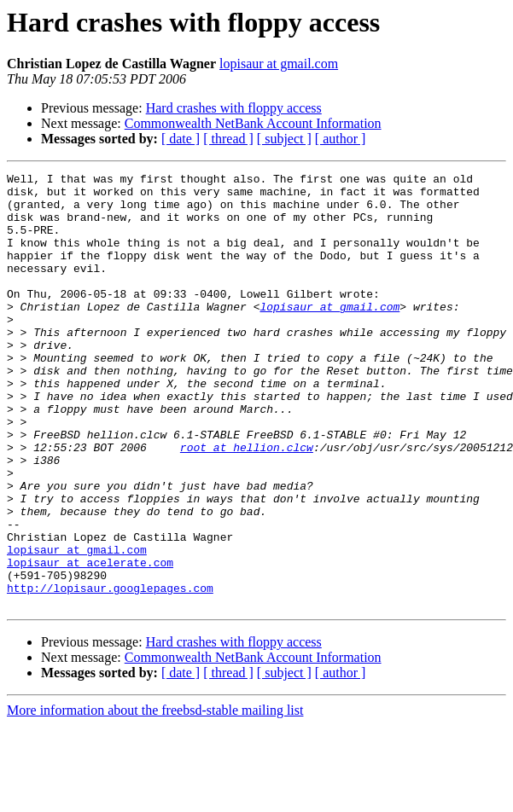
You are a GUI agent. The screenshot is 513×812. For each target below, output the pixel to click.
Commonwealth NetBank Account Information (253, 123)
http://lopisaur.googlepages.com (110, 672)
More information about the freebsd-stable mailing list (155, 797)
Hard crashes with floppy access (234, 108)
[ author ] (341, 139)
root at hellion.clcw (247, 503)
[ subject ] (284, 139)
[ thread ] (228, 139)
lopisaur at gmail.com (279, 64)
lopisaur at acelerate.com (90, 641)
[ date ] (181, 139)
